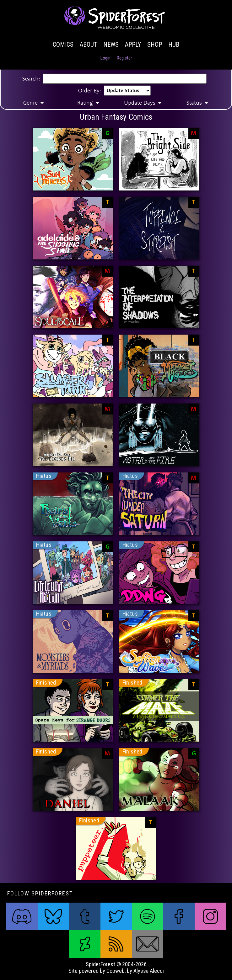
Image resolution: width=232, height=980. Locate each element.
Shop (155, 44)
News (111, 44)
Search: (31, 79)
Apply (133, 44)
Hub (174, 44)
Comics (63, 44)
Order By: (89, 91)
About (88, 44)
